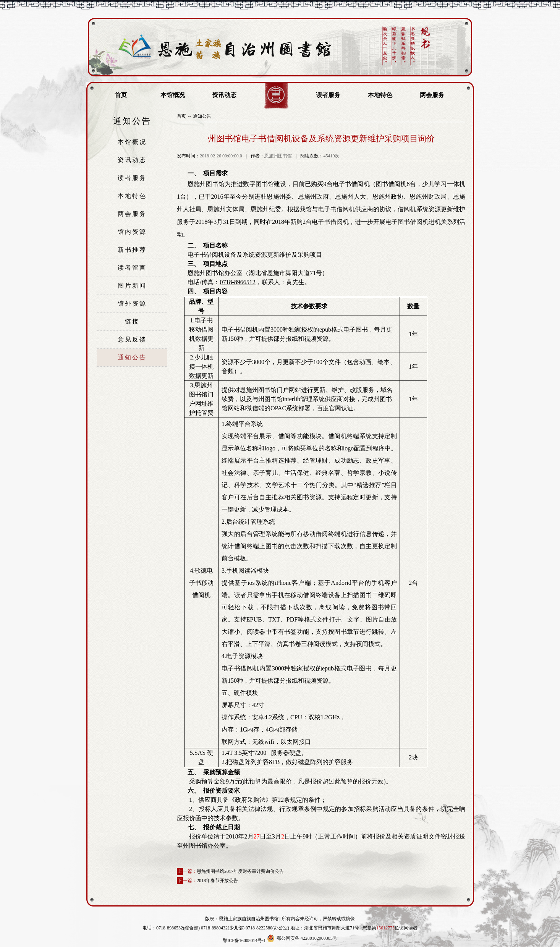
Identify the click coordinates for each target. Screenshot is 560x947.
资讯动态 (224, 95)
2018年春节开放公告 (217, 881)
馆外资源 (132, 304)
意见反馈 (132, 339)
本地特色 (380, 95)
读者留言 (132, 268)
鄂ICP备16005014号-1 (244, 941)
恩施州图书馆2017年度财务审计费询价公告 (240, 871)
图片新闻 (132, 286)
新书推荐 (132, 250)
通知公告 (132, 357)
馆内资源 (132, 232)
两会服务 (432, 95)
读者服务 (328, 95)
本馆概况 (173, 95)
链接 (132, 321)
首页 (121, 95)
